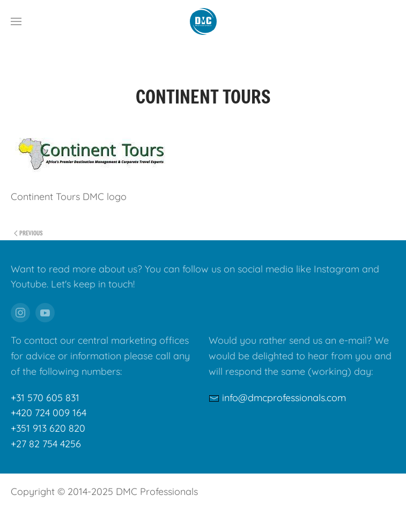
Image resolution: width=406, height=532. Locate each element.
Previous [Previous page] (28, 233)
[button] (16, 21)
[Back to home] (203, 21)
